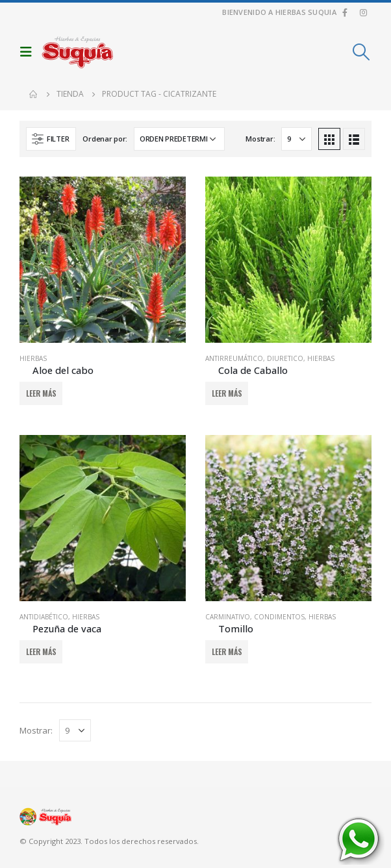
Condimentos (279, 617)
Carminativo (228, 617)
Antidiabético (44, 617)
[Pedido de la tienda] (179, 139)
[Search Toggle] (361, 52)
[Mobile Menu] (29, 52)
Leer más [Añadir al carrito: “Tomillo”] (227, 651)
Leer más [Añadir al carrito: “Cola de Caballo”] (227, 393)
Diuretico (285, 358)
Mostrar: (260, 139)
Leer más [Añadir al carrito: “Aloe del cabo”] (41, 393)
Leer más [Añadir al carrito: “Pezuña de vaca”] (41, 651)
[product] (103, 260)
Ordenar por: (105, 139)
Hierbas (33, 358)
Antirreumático (234, 358)
